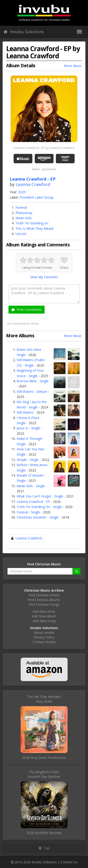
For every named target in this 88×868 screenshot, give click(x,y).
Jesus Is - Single (28, 428)
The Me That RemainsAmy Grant (44, 699)
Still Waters (25, 412)
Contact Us (69, 862)
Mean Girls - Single (31, 486)
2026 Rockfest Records (44, 833)
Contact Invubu (44, 642)
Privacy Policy (44, 637)
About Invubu (44, 632)
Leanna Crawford (33, 184)
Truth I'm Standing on (32, 223)
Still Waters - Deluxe (32, 391)
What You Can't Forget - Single (40, 496)
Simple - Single (28, 460)
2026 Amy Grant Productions (44, 758)
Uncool (21, 234)
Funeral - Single (28, 512)
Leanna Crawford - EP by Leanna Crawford (44, 148)
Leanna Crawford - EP (33, 502)
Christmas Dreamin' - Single (38, 517)
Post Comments (27, 310)
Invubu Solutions (24, 32)
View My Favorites (44, 277)
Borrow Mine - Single (33, 381)
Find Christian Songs (44, 604)
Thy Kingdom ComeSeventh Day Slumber (44, 774)
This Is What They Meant (34, 228)
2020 (22, 192)
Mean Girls (24, 218)
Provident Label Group (36, 197)
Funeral (21, 207)
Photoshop (24, 213)
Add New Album (44, 616)
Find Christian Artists (44, 595)
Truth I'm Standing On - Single (39, 507)
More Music (73, 66)
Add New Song (44, 621)
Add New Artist (44, 611)
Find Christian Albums (44, 600)
